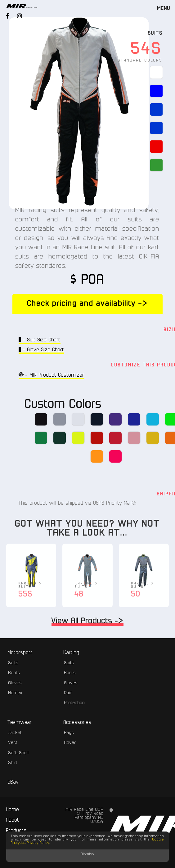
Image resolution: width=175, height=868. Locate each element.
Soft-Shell (19, 753)
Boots (14, 673)
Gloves (15, 683)
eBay (13, 782)
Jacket (15, 733)
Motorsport (20, 653)
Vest (13, 743)
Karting (72, 653)
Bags (69, 733)
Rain (68, 693)
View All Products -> (87, 622)
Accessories (78, 723)
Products (16, 831)
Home (13, 810)
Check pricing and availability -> (88, 304)
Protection (75, 703)
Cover (70, 743)
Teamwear (20, 723)
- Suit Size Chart (40, 340)
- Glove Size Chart (41, 350)
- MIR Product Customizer (52, 375)
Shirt (13, 763)
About (13, 820)
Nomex (16, 693)
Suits (155, 33)
